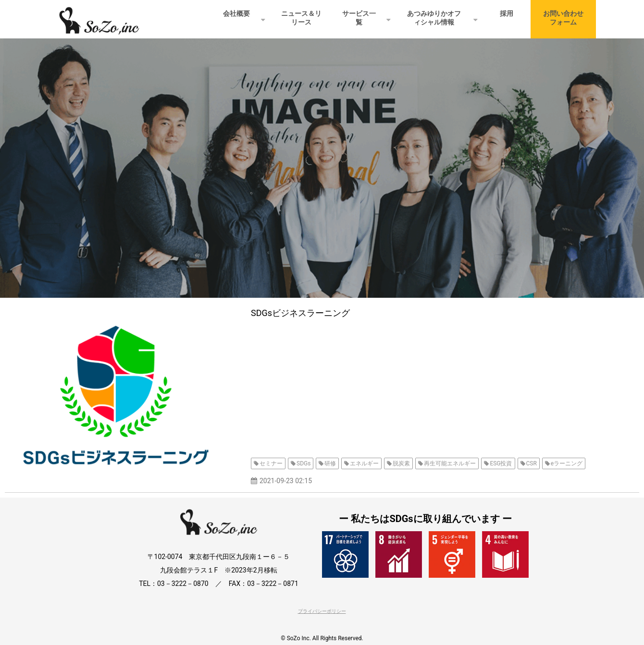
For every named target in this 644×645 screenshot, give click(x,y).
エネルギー (364, 463)
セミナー (271, 463)
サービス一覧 (359, 18)
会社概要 (236, 13)
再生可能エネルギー (450, 463)
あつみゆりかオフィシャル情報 (434, 18)
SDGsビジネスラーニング (300, 313)
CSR (532, 463)
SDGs (303, 463)
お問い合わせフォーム (563, 18)
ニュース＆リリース (301, 18)
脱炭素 (401, 463)
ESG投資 (501, 463)
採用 (507, 13)
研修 (330, 463)
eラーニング (567, 463)
